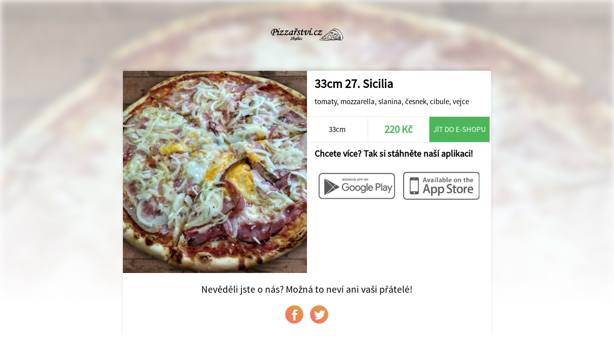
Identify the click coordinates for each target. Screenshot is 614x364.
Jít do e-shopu (460, 129)
